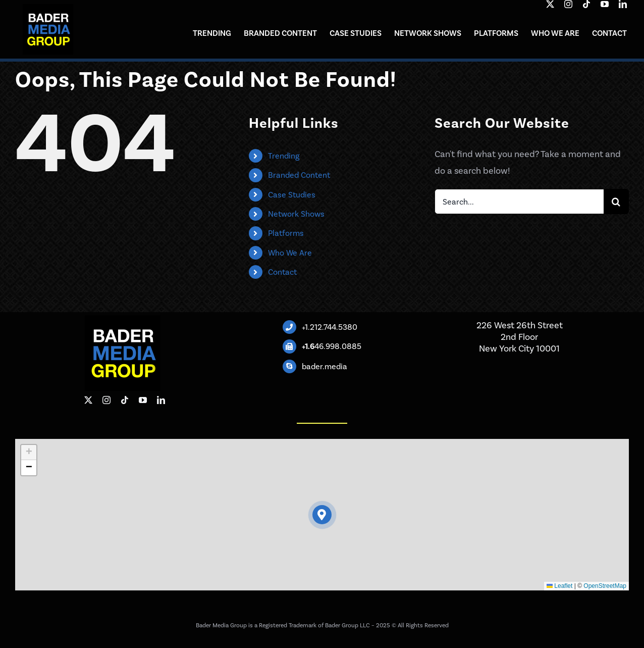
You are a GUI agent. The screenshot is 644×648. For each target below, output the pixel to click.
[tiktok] (586, 4)
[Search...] (519, 202)
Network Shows (296, 214)
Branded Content (299, 175)
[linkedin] (623, 4)
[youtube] (605, 4)
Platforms (286, 233)
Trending (284, 156)
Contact (282, 272)
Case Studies (292, 195)
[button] (322, 515)
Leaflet (559, 586)
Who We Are (290, 253)
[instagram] (568, 4)
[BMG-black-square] (48, 9)
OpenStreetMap (605, 586)
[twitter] (550, 4)
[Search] (616, 202)
